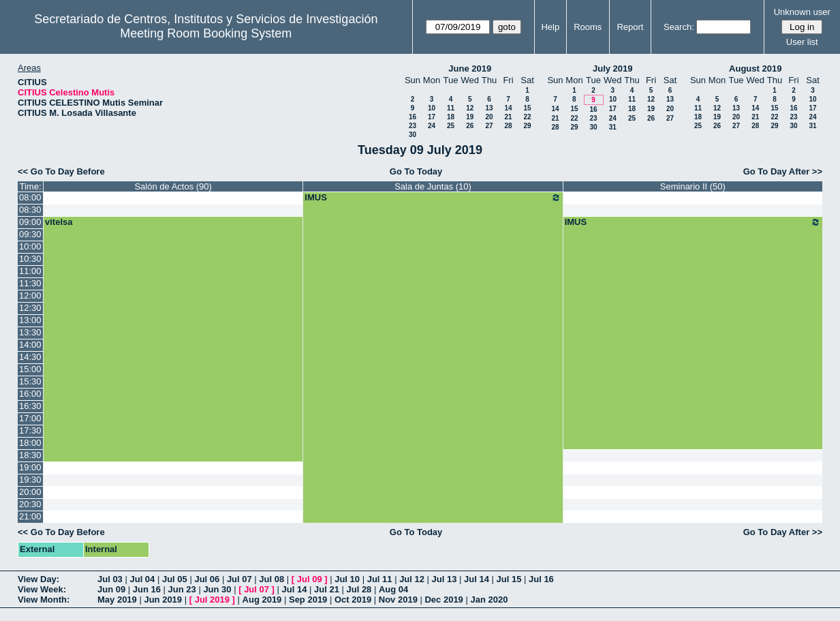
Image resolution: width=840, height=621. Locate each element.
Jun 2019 (163, 600)
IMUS (433, 198)
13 (489, 108)
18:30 (30, 455)
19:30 (30, 480)
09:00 (30, 222)
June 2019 (470, 69)
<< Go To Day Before (61, 171)
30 (413, 135)
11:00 (30, 271)
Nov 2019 (398, 600)
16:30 (30, 406)
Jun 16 (147, 589)
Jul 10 (347, 579)
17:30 (30, 430)
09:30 (30, 234)
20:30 (30, 504)
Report (630, 27)
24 (432, 126)
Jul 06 (207, 579)
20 (489, 117)
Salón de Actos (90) (173, 186)
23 (413, 126)
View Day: (38, 579)
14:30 (30, 357)
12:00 (30, 296)
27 (489, 126)
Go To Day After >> (783, 171)
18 (451, 117)
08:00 (30, 197)
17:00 (30, 418)
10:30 (30, 259)
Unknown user (802, 12)
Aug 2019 (262, 600)
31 (613, 127)
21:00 (30, 516)
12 (470, 108)
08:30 (30, 210)
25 (451, 126)
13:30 (30, 332)
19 (470, 117)
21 (508, 117)
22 (527, 117)
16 (413, 117)
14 (508, 108)
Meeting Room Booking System (206, 33)
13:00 (30, 320)
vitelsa (59, 222)
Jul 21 (327, 589)
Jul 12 (412, 579)
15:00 (30, 369)
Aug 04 (393, 589)
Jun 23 (182, 589)
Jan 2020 (489, 600)
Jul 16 (541, 579)
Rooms (588, 27)
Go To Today (416, 171)
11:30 (30, 283)
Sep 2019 (308, 600)
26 (470, 126)
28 (508, 126)
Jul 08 (271, 579)
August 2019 (755, 69)
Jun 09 (111, 589)
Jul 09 (310, 579)
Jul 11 (380, 579)
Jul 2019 (212, 600)
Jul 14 (477, 579)
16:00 (30, 394)
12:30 (30, 308)
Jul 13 (445, 579)
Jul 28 (359, 589)
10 (432, 108)
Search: (679, 27)
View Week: (42, 589)
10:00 (30, 246)
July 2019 (613, 69)
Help (550, 27)
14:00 (30, 345)
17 (432, 117)
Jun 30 (217, 589)
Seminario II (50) (693, 186)
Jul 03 (110, 579)
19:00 (30, 467)
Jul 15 (509, 579)
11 (451, 108)
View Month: (44, 600)
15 (527, 108)
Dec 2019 (444, 600)
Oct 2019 (353, 600)
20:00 (30, 492)
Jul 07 (239, 579)
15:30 (30, 381)
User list (802, 42)
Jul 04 (142, 579)
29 (527, 126)
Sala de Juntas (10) (433, 186)
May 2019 (117, 600)
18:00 (30, 443)
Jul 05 (175, 579)
